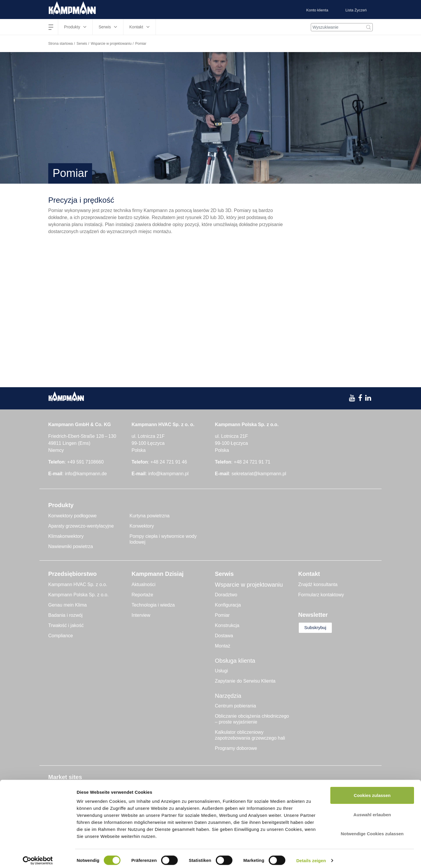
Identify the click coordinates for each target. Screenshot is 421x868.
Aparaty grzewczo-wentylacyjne (81, 526)
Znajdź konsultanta (318, 584)
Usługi (221, 671)
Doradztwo (226, 595)
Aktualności (144, 584)
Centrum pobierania (235, 706)
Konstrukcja (227, 625)
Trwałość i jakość (66, 625)
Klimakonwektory (66, 536)
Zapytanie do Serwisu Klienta (245, 681)
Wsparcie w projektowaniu (111, 44)
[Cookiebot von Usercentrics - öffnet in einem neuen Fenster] (38, 857)
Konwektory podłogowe (72, 516)
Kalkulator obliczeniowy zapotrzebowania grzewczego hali (250, 735)
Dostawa (224, 636)
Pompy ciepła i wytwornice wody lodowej (163, 539)
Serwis (82, 44)
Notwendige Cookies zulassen (372, 830)
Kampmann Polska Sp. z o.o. (78, 595)
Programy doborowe (236, 748)
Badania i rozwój (65, 615)
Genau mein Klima (68, 605)
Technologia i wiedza (153, 605)
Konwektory (142, 526)
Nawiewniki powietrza (71, 546)
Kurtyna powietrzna (150, 516)
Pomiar (222, 615)
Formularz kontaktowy (321, 595)
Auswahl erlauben (372, 811)
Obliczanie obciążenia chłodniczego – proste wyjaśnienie (252, 719)
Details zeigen (311, 856)
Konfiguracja (228, 605)
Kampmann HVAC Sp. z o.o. (78, 584)
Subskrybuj (318, 628)
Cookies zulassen (372, 791)
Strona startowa (61, 44)
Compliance (61, 636)
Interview (141, 615)
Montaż (222, 646)
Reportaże (142, 595)
